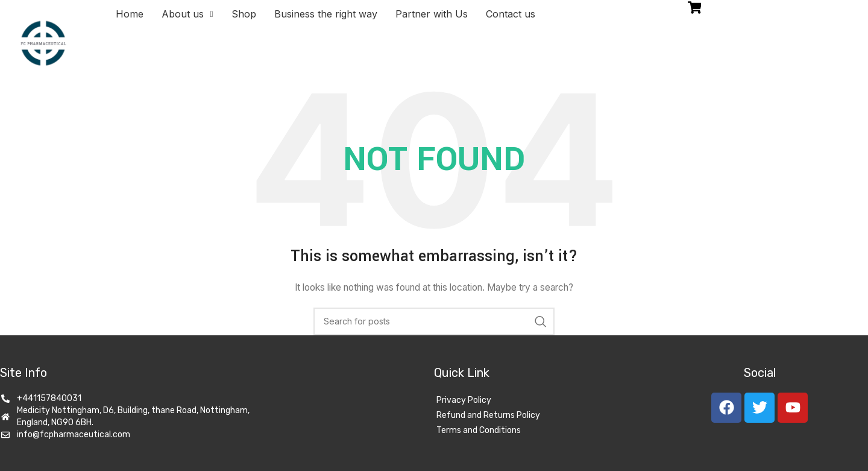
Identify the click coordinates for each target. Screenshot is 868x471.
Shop (244, 14)
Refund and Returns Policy (488, 415)
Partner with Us (432, 14)
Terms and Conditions (479, 430)
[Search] (434, 321)
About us (187, 14)
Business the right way (326, 14)
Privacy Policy (464, 400)
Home (130, 14)
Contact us (511, 14)
